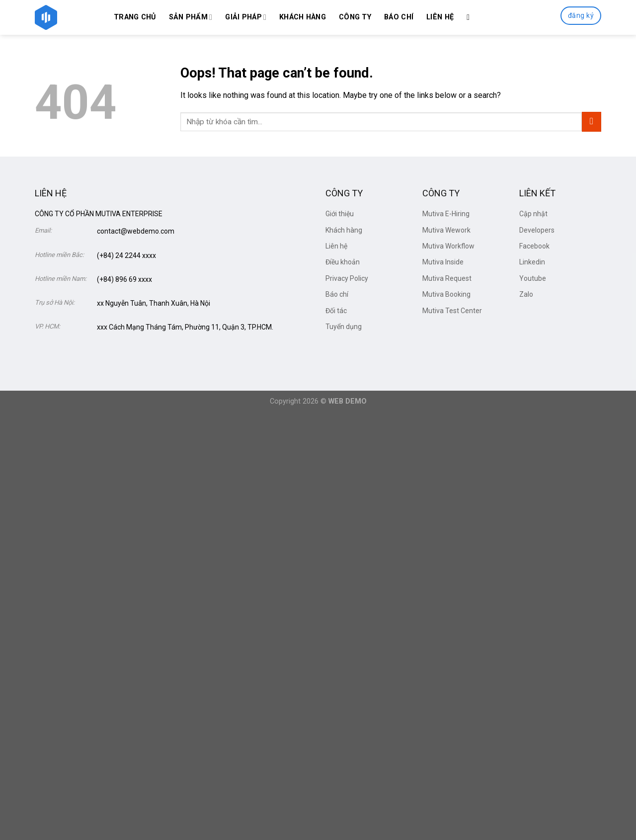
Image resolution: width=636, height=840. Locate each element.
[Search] (471, 17)
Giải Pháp (246, 17)
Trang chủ (135, 17)
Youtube (533, 278)
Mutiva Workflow (448, 246)
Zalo (526, 294)
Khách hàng (303, 17)
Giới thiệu (340, 214)
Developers (537, 230)
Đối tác (336, 311)
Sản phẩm (191, 17)
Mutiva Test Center (452, 311)
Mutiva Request (447, 278)
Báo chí (399, 17)
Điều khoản (343, 262)
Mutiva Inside (443, 262)
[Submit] (592, 122)
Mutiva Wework (446, 230)
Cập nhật (533, 214)
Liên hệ (440, 17)
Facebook (534, 246)
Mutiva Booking (446, 294)
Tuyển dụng (344, 327)
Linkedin (532, 262)
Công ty (355, 17)
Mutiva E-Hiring (446, 214)
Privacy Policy (347, 278)
